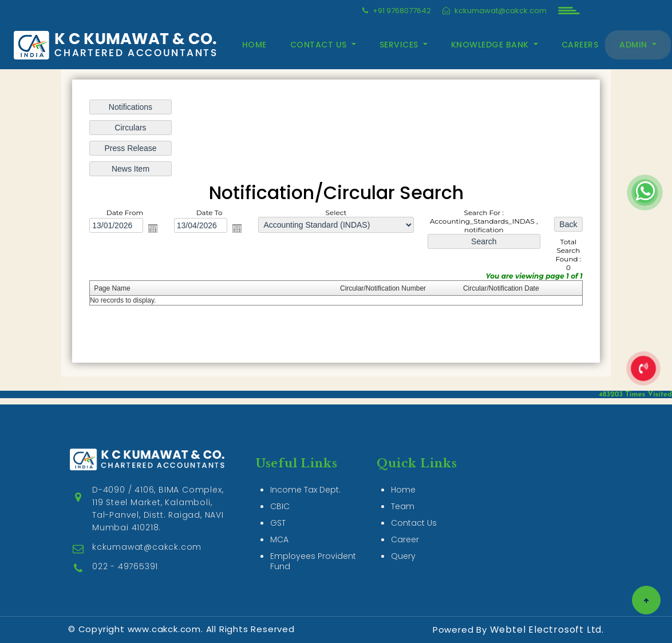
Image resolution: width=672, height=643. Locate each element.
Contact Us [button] (320, 45)
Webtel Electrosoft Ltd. (547, 630)
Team (403, 493)
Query (403, 543)
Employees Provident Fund (313, 548)
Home (254, 45)
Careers (580, 45)
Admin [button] (635, 45)
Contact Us (414, 510)
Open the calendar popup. (153, 228)
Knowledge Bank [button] (491, 45)
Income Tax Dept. (305, 477)
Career (405, 526)
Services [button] (400, 45)
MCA (279, 526)
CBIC (280, 493)
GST (278, 510)
